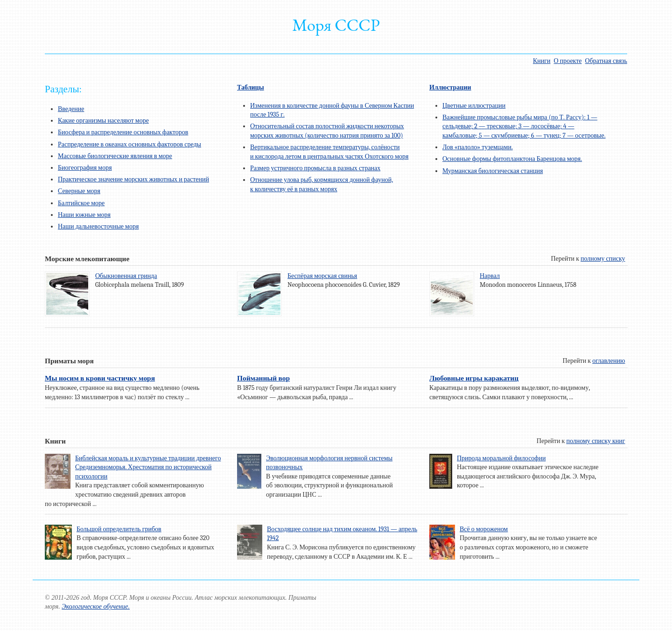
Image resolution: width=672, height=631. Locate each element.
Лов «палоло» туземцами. (478, 147)
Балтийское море (81, 203)
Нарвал (490, 276)
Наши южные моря (84, 215)
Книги (542, 61)
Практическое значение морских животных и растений (133, 179)
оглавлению (609, 361)
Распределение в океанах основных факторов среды (129, 144)
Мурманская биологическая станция (493, 171)
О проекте (568, 61)
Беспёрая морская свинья (322, 276)
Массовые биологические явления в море (115, 156)
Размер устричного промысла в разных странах (315, 168)
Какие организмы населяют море (103, 121)
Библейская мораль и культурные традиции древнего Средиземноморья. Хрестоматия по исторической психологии (148, 467)
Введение (71, 109)
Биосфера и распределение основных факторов (123, 132)
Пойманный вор (263, 378)
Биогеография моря (85, 168)
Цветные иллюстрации (474, 106)
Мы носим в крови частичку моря (100, 378)
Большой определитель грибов (119, 529)
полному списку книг (595, 441)
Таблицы (251, 87)
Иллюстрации (450, 87)
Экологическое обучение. (96, 607)
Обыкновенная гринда (126, 276)
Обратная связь (606, 61)
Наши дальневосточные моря (98, 226)
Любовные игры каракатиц (474, 378)
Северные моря (79, 191)
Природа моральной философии (501, 458)
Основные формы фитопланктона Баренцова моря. (512, 159)
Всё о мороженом (484, 529)
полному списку (603, 259)
